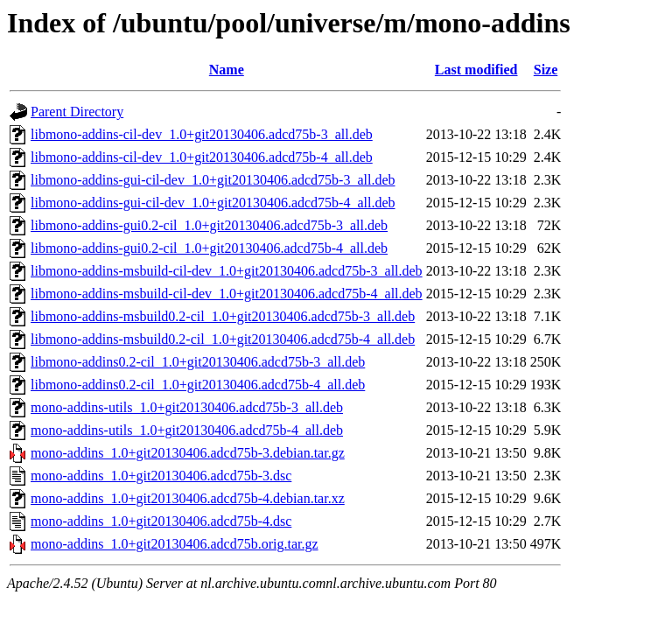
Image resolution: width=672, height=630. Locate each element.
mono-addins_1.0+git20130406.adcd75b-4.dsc (161, 521)
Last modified (476, 70)
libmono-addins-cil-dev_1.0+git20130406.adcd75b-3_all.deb (202, 134)
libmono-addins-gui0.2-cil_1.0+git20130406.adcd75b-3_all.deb (209, 225)
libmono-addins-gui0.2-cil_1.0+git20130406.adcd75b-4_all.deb (209, 248)
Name (227, 70)
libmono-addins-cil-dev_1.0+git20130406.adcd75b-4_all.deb (202, 157)
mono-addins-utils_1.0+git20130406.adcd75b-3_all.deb (187, 407)
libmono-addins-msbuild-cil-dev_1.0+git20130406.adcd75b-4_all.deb (227, 294)
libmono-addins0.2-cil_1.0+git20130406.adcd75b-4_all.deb (198, 385)
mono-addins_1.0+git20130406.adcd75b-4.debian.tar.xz (188, 498)
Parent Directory (77, 112)
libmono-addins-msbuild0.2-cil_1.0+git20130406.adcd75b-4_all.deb (223, 339)
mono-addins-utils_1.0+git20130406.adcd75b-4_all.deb (187, 430)
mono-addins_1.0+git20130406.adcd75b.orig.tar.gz (175, 544)
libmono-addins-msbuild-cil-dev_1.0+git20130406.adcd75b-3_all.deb (227, 271)
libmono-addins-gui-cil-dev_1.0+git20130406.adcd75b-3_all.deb (213, 180)
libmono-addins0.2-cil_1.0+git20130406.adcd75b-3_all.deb (198, 362)
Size (546, 70)
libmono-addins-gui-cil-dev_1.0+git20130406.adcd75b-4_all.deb (213, 203)
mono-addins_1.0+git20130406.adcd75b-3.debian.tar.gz (188, 453)
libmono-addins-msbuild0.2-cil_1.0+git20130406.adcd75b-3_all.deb (223, 316)
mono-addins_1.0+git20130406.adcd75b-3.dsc (161, 476)
